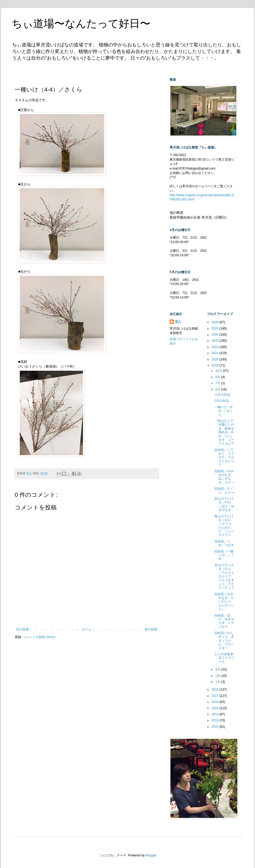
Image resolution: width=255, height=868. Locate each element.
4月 (218, 669)
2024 (215, 335)
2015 (215, 708)
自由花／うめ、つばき (224, 543)
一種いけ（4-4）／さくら (224, 411)
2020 (215, 359)
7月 (218, 383)
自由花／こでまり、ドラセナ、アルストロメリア (224, 457)
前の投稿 (151, 629)
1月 (218, 682)
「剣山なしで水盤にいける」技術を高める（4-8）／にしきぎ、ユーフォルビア (224, 432)
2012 (215, 727)
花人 (178, 322)
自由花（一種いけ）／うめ (224, 555)
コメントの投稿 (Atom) (39, 637)
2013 (215, 720)
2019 (215, 365)
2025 (215, 329)
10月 (219, 371)
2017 (215, 696)
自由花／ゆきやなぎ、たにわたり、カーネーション (224, 602)
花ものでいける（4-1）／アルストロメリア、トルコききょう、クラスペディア (224, 576)
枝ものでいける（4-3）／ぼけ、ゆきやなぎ (224, 504)
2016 (215, 702)
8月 (218, 377)
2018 (215, 689)
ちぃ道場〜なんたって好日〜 (81, 23)
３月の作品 (222, 395)
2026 (215, 322)
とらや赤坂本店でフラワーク (224, 658)
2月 (218, 676)
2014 (215, 714)
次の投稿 (22, 629)
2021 (215, 353)
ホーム (87, 629)
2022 (215, 347)
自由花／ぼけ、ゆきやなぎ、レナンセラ (224, 621)
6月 (218, 389)
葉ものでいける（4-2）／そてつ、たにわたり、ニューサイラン (224, 526)
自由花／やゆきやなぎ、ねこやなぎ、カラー (224, 477)
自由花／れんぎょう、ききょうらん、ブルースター (224, 640)
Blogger (151, 855)
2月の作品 (222, 401)
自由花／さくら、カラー (224, 490)
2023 (215, 341)
